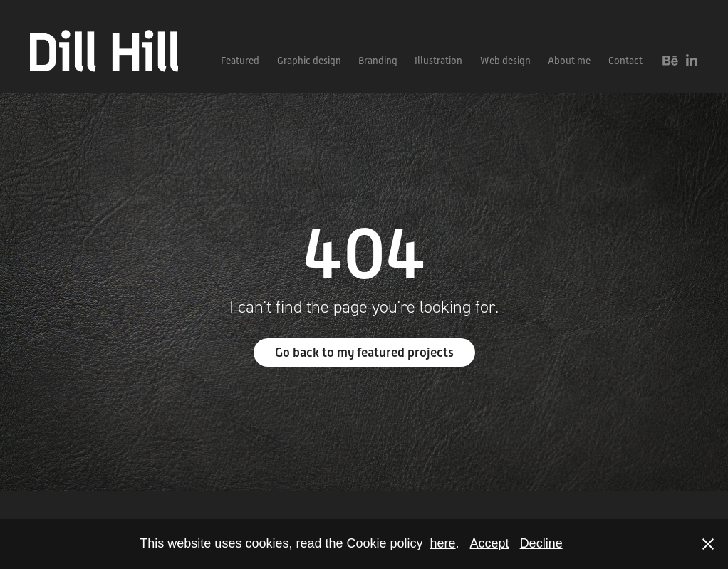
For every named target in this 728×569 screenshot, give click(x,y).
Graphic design (309, 61)
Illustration (438, 61)
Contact (625, 61)
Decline (541, 543)
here (443, 543)
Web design (505, 61)
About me (569, 61)
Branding (378, 61)
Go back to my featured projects (364, 353)
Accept (490, 543)
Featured (240, 61)
